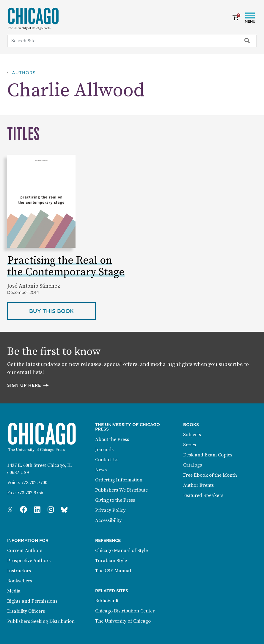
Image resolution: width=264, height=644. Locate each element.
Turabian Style (111, 561)
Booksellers (20, 581)
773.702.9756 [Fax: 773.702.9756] (30, 493)
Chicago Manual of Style (121, 551)
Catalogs (192, 465)
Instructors (19, 571)
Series (190, 445)
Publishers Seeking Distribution (41, 621)
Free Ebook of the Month (210, 475)
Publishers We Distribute (121, 490)
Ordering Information (119, 480)
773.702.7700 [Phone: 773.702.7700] (34, 483)
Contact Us (107, 460)
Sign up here (28, 385)
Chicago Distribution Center (125, 611)
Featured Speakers (203, 495)
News (101, 470)
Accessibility (108, 520)
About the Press (112, 439)
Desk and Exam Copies (208, 455)
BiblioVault (107, 601)
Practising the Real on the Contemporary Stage (66, 267)
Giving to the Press (115, 500)
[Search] (122, 41)
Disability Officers (26, 611)
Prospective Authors (29, 561)
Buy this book (62, 311)
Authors (24, 73)
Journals (104, 450)
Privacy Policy (110, 510)
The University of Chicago (123, 621)
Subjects (192, 435)
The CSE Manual (113, 571)
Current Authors (25, 551)
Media (14, 591)
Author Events (198, 485)
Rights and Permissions (32, 601)
